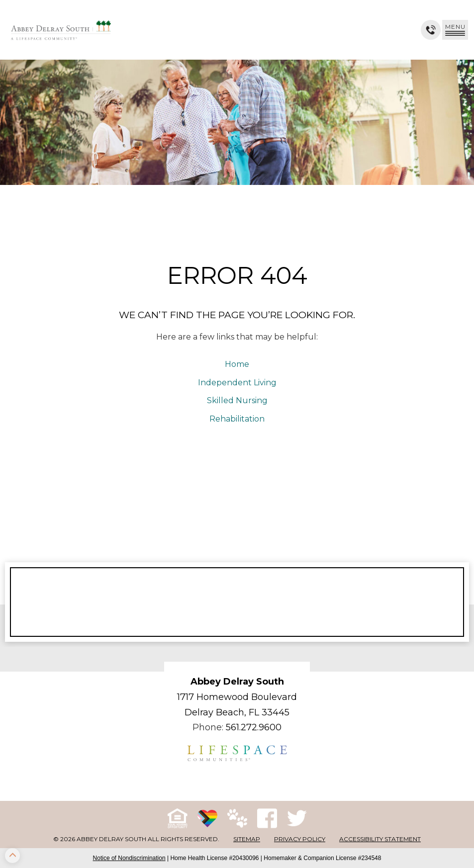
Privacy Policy (300, 839)
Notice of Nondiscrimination (129, 858)
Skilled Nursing (237, 400)
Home (237, 364)
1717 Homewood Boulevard (237, 697)
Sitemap (247, 839)
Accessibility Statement (380, 839)
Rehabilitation (237, 419)
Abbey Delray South (237, 682)
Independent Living (237, 383)
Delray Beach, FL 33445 (237, 712)
